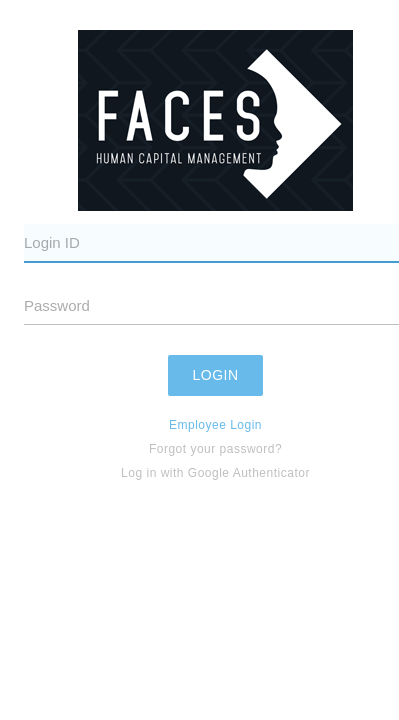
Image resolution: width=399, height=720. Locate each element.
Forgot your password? (215, 449)
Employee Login (215, 425)
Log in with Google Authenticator (215, 473)
